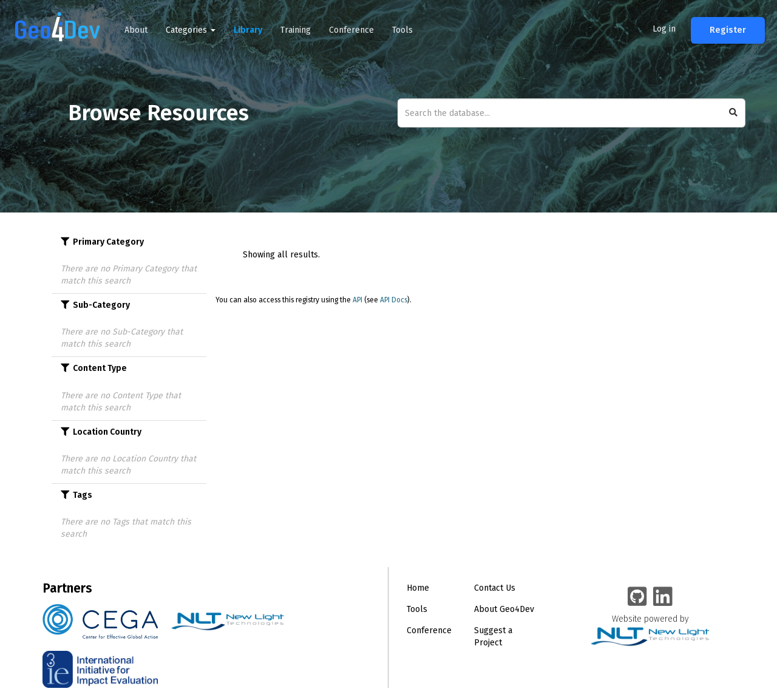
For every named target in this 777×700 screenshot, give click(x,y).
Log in (664, 29)
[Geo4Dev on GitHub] (637, 597)
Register (728, 30)
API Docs (394, 300)
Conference (351, 30)
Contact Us (495, 588)
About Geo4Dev (504, 609)
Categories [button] (191, 30)
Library (248, 30)
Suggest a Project (493, 637)
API (358, 300)
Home (418, 588)
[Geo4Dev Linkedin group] (663, 597)
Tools (402, 30)
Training (296, 30)
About (136, 30)
